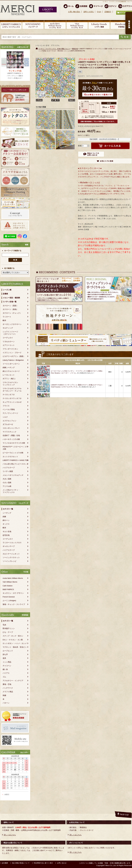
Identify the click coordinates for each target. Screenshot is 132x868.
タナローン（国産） (10, 306)
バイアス (6, 673)
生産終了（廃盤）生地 (11, 435)
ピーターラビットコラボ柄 (13, 453)
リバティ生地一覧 (10, 302)
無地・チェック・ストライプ (14, 604)
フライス (6, 406)
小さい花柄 (7, 483)
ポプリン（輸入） (10, 379)
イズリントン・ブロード (12, 353)
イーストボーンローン (11, 364)
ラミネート (7, 317)
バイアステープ (9, 468)
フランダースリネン (10, 349)
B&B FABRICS (8, 589)
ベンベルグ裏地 (9, 409)
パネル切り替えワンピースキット (16, 464)
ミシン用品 (7, 662)
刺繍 (4, 695)
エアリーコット (9, 345)
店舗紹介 (108, 12)
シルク (5, 417)
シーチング (7, 513)
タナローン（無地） (10, 309)
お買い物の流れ (74, 12)
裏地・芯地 (7, 684)
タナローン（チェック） (12, 313)
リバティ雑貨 (8, 471)
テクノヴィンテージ (10, 413)
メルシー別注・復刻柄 (11, 298)
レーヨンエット (9, 375)
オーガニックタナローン (12, 324)
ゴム (4, 677)
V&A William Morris (10, 582)
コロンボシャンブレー (11, 428)
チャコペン (7, 666)
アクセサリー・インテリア (13, 681)
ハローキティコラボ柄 (11, 439)
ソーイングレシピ (10, 561)
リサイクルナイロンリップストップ (10, 384)
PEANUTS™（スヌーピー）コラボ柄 (15, 448)
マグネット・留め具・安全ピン (15, 647)
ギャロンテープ (9, 546)
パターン (6, 703)
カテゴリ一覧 (8, 509)
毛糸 (4, 625)
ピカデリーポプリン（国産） (14, 356)
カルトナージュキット (11, 554)
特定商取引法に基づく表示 (43, 863)
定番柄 (5, 294)
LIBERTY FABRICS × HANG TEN (16, 460)
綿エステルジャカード (11, 371)
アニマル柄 (7, 486)
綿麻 (4, 517)
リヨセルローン (9, 342)
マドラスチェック (10, 432)
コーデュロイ (8, 338)
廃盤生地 (75, 49)
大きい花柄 (7, 479)
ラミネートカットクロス (12, 543)
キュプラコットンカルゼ (12, 402)
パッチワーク (8, 688)
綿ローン (6, 520)
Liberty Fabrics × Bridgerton (13, 360)
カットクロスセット (10, 457)
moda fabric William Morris (13, 578)
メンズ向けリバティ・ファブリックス (11, 491)
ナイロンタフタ (9, 395)
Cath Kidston (8, 586)
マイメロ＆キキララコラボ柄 (14, 443)
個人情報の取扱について (21, 863)
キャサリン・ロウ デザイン (13, 593)
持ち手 (5, 654)
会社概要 (5, 863)
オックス (6, 524)
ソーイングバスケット (11, 557)
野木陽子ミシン (9, 628)
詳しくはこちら (10, 835)
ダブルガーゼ (8, 424)
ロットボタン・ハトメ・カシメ (15, 643)
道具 (4, 658)
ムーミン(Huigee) (9, 601)
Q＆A (99, 12)
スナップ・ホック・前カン (13, 636)
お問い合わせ (62, 863)
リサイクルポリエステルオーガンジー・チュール (12, 390)
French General (9, 597)
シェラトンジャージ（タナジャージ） (10, 333)
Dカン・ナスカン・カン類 (13, 640)
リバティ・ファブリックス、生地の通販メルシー (54, 49)
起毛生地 (6, 535)
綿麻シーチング (9, 368)
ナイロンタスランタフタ (12, 398)
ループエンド (8, 651)
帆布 (4, 320)
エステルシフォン (10, 421)
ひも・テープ (8, 632)
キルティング (8, 328)
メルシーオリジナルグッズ (13, 475)
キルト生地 (7, 531)
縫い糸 (5, 669)
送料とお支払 (89, 12)
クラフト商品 (8, 692)
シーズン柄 (7, 290)
